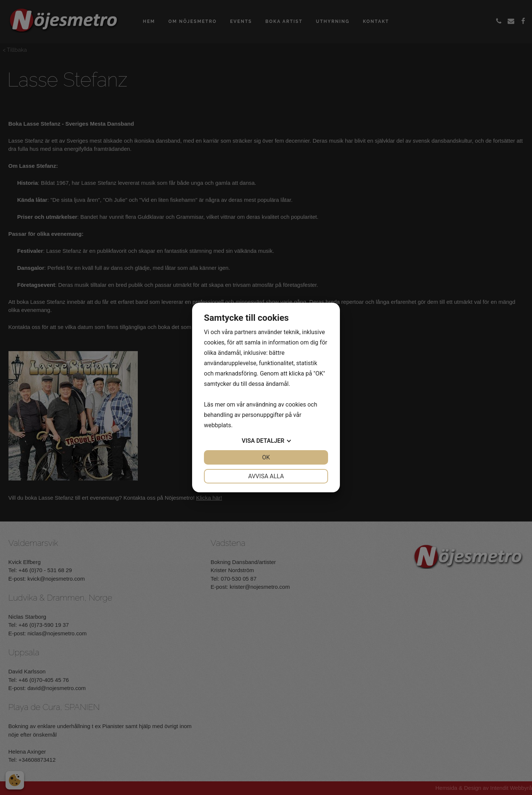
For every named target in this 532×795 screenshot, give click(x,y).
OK (266, 457)
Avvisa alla (266, 476)
